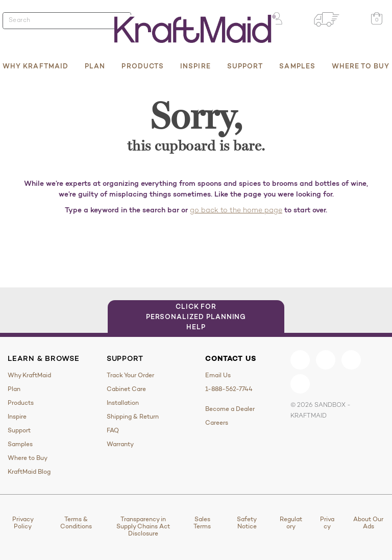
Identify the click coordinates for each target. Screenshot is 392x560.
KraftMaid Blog (29, 472)
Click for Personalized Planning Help (196, 316)
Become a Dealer (230, 409)
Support (245, 66)
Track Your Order (130, 375)
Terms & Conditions (76, 523)
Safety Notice (247, 523)
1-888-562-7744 (229, 389)
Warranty (120, 444)
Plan (95, 66)
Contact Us (230, 358)
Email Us (218, 375)
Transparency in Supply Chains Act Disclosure (143, 526)
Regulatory (291, 523)
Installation (123, 403)
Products (143, 66)
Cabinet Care (126, 389)
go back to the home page (236, 211)
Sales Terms (202, 523)
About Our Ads (368, 523)
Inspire (195, 66)
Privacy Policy (23, 523)
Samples (297, 66)
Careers (217, 423)
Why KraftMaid (35, 66)
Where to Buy (361, 66)
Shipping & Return (133, 417)
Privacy (327, 523)
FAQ (113, 430)
